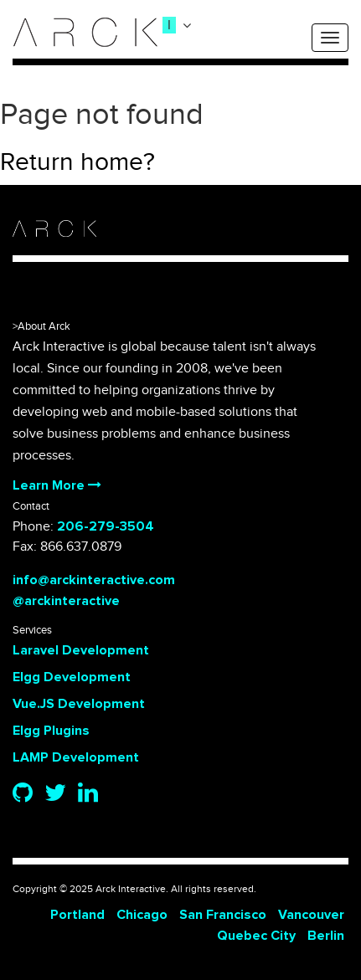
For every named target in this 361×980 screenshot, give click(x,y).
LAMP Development (76, 757)
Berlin (326, 936)
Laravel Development (81, 650)
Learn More (57, 485)
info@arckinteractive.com (94, 580)
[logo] (85, 32)
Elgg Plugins (51, 731)
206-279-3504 (106, 526)
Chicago (142, 915)
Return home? (77, 162)
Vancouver (311, 915)
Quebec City (256, 936)
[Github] (23, 794)
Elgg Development (72, 677)
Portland (77, 915)
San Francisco (223, 915)
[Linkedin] (88, 794)
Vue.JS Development (79, 704)
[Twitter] (55, 794)
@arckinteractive (66, 601)
